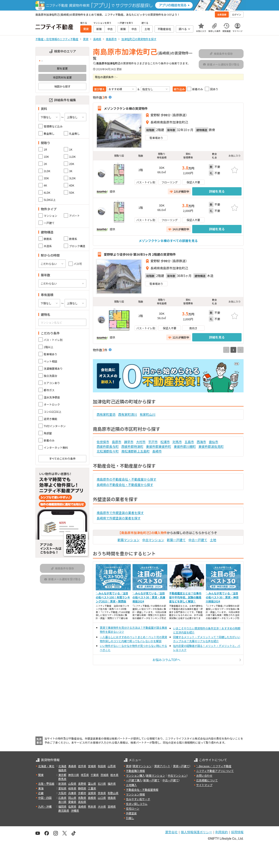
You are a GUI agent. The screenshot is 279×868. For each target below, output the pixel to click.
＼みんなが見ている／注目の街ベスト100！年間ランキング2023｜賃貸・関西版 (113, 597)
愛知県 (62, 788)
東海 (41, 788)
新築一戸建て (176, 540)
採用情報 (237, 832)
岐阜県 (72, 788)
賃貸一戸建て (181, 766)
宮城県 (92, 766)
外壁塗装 (131, 813)
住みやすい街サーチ (138, 799)
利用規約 (222, 832)
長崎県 (82, 806)
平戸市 (153, 442)
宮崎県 (112, 806)
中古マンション (153, 540)
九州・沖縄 (45, 806)
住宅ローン (133, 808)
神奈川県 (74, 775)
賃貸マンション (142, 766)
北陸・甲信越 (46, 783)
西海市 (201, 442)
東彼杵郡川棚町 (185, 446)
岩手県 (82, 766)
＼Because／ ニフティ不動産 (214, 766)
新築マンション (129, 540)
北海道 (62, 766)
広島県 (62, 798)
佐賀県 (72, 806)
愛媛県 (72, 802)
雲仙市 (214, 442)
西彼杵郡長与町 (108, 446)
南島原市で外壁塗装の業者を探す (120, 513)
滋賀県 (92, 793)
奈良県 (102, 793)
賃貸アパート (162, 766)
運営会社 (171, 832)
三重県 (92, 788)
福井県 (112, 783)
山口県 (102, 798)
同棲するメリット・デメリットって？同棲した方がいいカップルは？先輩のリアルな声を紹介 (207, 639)
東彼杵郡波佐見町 (211, 446)
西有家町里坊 (106, 414)
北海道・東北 (46, 766)
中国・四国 (45, 798)
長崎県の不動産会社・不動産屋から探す (125, 485)
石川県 (102, 783)
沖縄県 (75, 810)
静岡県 (82, 788)
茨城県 (105, 775)
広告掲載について (207, 780)
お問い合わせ (204, 775)
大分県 (102, 806)
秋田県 (102, 766)
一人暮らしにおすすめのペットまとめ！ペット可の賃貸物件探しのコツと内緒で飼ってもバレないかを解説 (133, 639)
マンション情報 (135, 794)
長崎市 (157, 451)
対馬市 (177, 442)
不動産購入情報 (135, 771)
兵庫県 (72, 793)
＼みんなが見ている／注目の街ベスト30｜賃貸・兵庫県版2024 (149, 597)
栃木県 (114, 775)
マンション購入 (135, 775)
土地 (213, 540)
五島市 (189, 442)
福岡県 (62, 806)
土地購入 (131, 785)
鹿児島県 (64, 810)
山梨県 (72, 783)
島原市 (117, 442)
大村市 (141, 442)
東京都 (62, 775)
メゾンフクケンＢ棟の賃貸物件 (126, 108)
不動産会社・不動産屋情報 (142, 790)
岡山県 (72, 798)
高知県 (82, 802)
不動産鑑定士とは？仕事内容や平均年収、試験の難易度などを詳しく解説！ (185, 597)
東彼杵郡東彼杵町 (159, 446)
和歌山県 (113, 793)
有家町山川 (148, 414)
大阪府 (62, 793)
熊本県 (92, 806)
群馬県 (62, 779)
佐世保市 (103, 442)
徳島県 (112, 798)
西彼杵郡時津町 (132, 446)
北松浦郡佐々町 (108, 451)
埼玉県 (85, 775)
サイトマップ (204, 785)
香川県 (62, 802)
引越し (130, 818)
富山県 (92, 783)
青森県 (72, 766)
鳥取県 (82, 798)
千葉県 (95, 775)
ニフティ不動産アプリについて (215, 771)
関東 (41, 775)
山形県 (112, 766)
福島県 (62, 770)
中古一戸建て (198, 540)
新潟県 (62, 783)
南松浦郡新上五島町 (135, 451)
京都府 (82, 793)
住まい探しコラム (137, 804)
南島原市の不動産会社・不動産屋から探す (126, 479)
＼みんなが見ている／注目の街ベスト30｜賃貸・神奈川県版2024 (222, 597)
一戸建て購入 (134, 780)
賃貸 (129, 766)
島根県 (92, 798)
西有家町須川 (128, 414)
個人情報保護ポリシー (196, 832)
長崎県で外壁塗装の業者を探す (119, 518)
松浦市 (165, 442)
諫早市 (129, 442)
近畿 (41, 793)
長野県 (82, 783)
